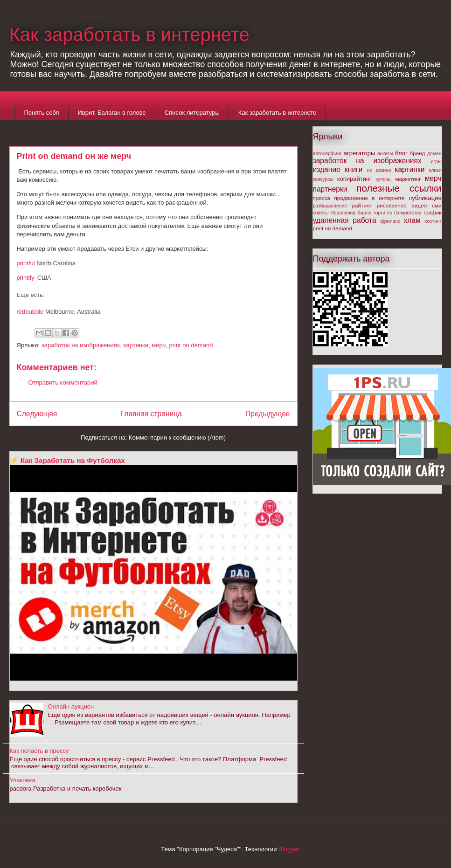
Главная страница (151, 414)
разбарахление (330, 206)
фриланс (390, 221)
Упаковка (23, 780)
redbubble (30, 312)
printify (26, 278)
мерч (159, 345)
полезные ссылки (399, 188)
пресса (322, 198)
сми (437, 205)
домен (434, 154)
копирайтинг (354, 179)
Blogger (289, 849)
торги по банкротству (397, 213)
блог (401, 153)
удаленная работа (345, 220)
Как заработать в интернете (129, 34)
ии (370, 170)
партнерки (330, 189)
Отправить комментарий (63, 382)
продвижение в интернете (370, 198)
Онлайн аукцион (71, 706)
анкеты (385, 154)
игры (436, 162)
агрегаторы (359, 153)
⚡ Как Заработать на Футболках (67, 460)
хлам (412, 220)
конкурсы (323, 179)
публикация (425, 198)
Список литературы (192, 113)
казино (384, 170)
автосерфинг (327, 154)
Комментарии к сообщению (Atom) (177, 437)
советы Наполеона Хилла (342, 213)
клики (435, 170)
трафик (432, 212)
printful (26, 263)
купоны (383, 179)
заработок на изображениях (81, 345)
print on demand (191, 345)
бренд (418, 153)
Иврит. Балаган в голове (111, 113)
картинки (136, 345)
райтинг (362, 205)
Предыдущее (267, 414)
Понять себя (42, 113)
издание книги (338, 169)
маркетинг (408, 179)
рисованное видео (402, 205)
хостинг (433, 221)
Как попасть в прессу (39, 751)
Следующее (37, 414)
